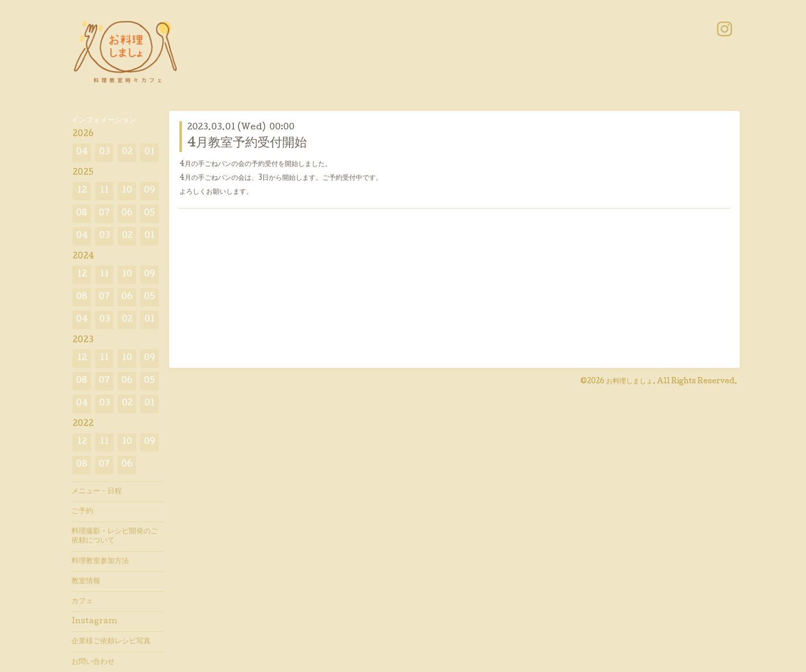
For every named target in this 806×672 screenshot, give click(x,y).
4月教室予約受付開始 (247, 144)
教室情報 (86, 582)
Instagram (94, 622)
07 (104, 213)
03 (105, 152)
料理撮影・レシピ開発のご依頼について (115, 536)
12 (82, 191)
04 (82, 152)
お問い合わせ (93, 662)
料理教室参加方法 (100, 562)
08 (82, 213)
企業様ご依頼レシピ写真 (111, 642)
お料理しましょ (629, 382)
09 (150, 191)
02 (127, 152)
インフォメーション (104, 121)
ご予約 (82, 512)
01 (150, 152)
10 (127, 191)
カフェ (82, 602)
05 (150, 213)
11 (104, 191)
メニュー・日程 (97, 492)
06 (127, 213)
